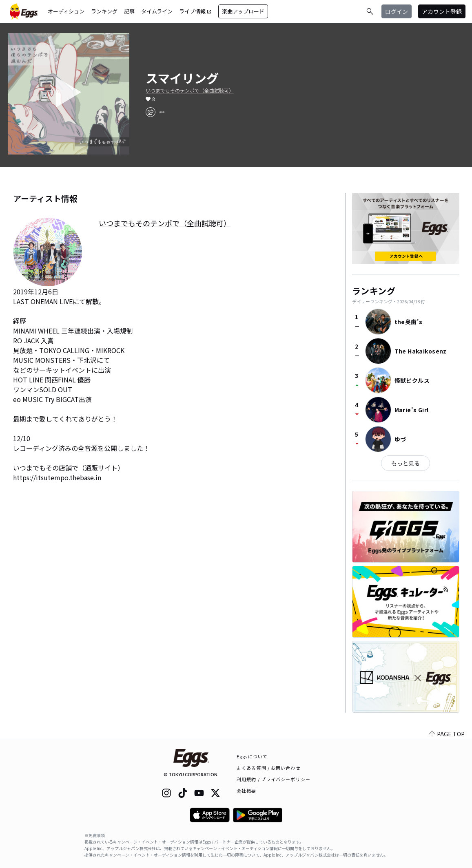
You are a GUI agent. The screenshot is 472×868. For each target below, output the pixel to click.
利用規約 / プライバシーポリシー (274, 779)
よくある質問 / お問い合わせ (269, 768)
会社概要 (246, 791)
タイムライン (157, 11)
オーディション (66, 11)
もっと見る (406, 463)
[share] (151, 112)
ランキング (104, 11)
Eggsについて (252, 756)
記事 (129, 11)
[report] (162, 112)
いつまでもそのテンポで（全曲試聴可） (190, 91)
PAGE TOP (447, 734)
